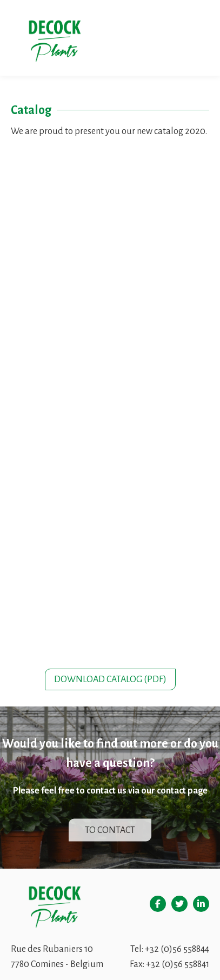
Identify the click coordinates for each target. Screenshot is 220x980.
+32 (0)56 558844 (177, 949)
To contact (110, 830)
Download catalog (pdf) (110, 679)
